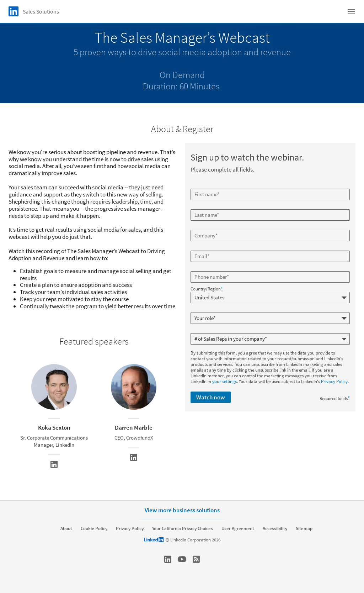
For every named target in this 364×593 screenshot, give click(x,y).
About (66, 529)
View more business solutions (182, 510)
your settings (224, 381)
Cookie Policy (94, 529)
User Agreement (238, 529)
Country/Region (207, 289)
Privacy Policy (334, 381)
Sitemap (304, 529)
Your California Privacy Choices (183, 529)
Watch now (211, 397)
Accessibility (275, 529)
